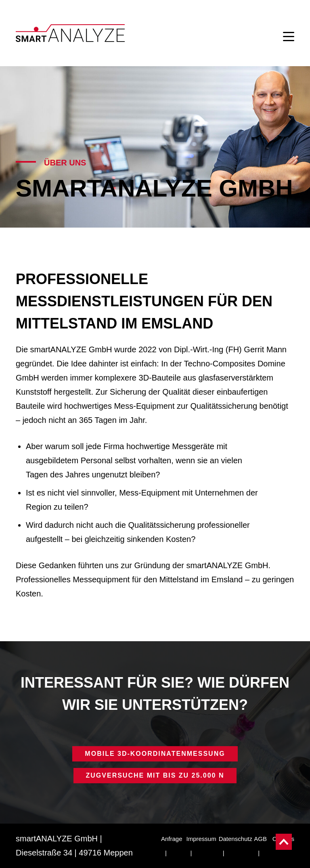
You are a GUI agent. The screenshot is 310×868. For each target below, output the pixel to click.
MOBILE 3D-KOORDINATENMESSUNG (155, 754)
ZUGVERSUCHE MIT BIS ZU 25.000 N (155, 775)
